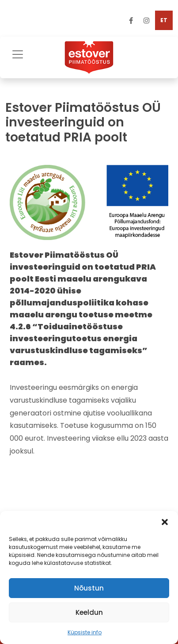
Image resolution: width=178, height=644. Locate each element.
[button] (165, 522)
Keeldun (89, 612)
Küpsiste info (85, 632)
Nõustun (89, 588)
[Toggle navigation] (18, 53)
